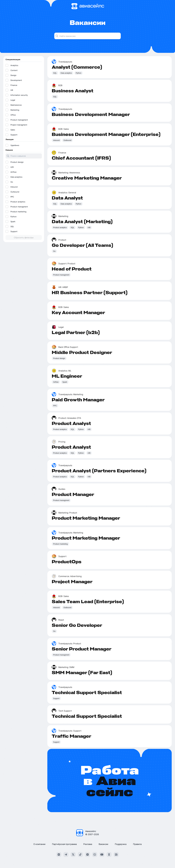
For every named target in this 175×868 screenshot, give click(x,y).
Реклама (88, 844)
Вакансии (103, 844)
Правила (137, 844)
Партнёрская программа (64, 844)
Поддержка (121, 844)
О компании (39, 844)
